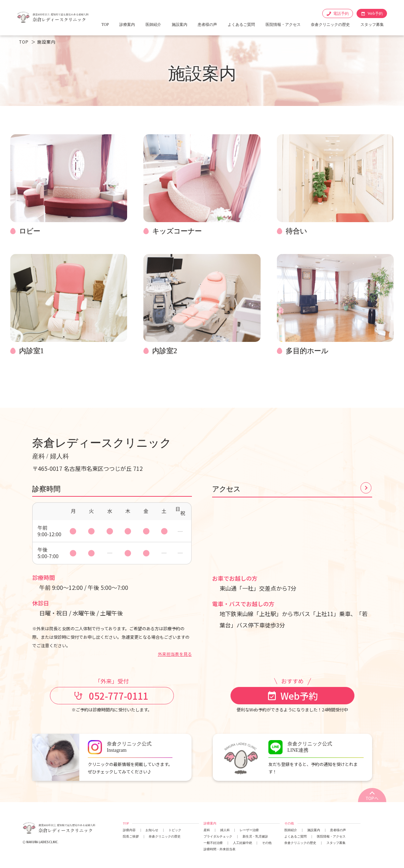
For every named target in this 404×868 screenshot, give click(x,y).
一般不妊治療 (213, 843)
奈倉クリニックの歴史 (330, 24)
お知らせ (152, 830)
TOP (105, 24)
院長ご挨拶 (131, 836)
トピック (175, 830)
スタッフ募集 (372, 24)
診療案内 (127, 24)
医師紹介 (153, 24)
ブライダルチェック (218, 836)
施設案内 (180, 24)
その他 (267, 843)
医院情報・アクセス (283, 24)
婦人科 (225, 830)
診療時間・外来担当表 (220, 849)
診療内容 (129, 830)
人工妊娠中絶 (243, 843)
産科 (207, 830)
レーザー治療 (249, 830)
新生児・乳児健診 (255, 836)
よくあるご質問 (241, 24)
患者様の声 (207, 24)
